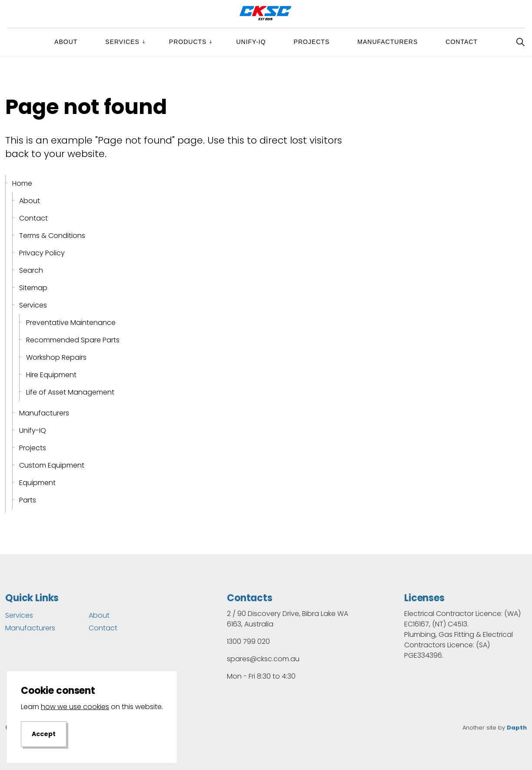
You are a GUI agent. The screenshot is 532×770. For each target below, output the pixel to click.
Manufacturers (387, 42)
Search (31, 270)
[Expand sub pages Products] (218, 42)
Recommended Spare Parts (73, 340)
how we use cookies (75, 713)
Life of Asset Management (70, 392)
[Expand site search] (520, 42)
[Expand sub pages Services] (151, 42)
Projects (312, 42)
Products (188, 42)
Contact (462, 42)
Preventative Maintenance (71, 323)
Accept (44, 741)
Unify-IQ (251, 42)
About (66, 42)
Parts (28, 500)
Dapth (517, 728)
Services (122, 42)
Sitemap (33, 288)
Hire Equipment (51, 375)
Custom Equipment (52, 465)
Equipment (37, 483)
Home (22, 183)
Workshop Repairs (56, 357)
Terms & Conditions (52, 236)
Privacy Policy (42, 253)
